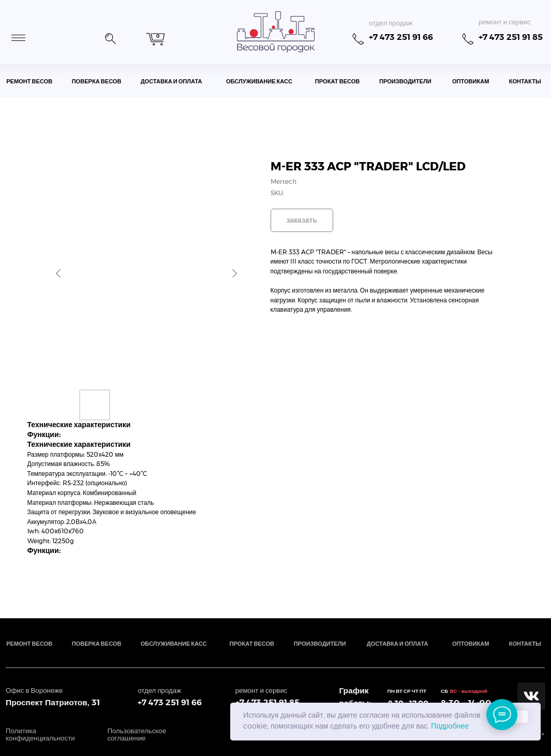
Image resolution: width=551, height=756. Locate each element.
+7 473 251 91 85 (511, 38)
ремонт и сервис (505, 22)
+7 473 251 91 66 (401, 38)
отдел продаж (391, 23)
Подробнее (450, 726)
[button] (110, 37)
